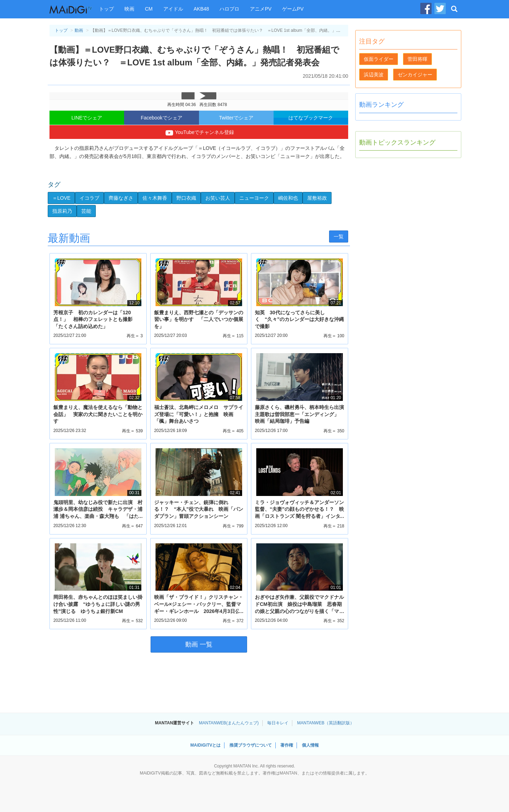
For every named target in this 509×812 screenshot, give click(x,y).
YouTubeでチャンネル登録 (199, 133)
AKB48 (201, 9)
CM (149, 9)
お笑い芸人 (218, 198)
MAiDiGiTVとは (205, 745)
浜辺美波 (374, 75)
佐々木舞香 (155, 198)
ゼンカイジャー (415, 75)
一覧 (339, 236)
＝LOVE (61, 198)
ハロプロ (229, 9)
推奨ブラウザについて (251, 745)
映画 (129, 9)
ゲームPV (293, 9)
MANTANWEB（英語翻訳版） (326, 723)
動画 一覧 (199, 644)
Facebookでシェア (161, 118)
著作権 (287, 745)
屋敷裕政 (317, 198)
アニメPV (261, 9)
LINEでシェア (87, 118)
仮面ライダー (379, 59)
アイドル (173, 9)
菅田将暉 (417, 59)
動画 (79, 30)
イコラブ (89, 198)
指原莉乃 (62, 211)
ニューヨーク (254, 198)
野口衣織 (186, 198)
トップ (106, 9)
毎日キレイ (278, 723)
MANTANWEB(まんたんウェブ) (229, 723)
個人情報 (310, 745)
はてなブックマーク (311, 118)
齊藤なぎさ (121, 198)
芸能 (86, 211)
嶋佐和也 (288, 198)
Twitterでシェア (236, 118)
